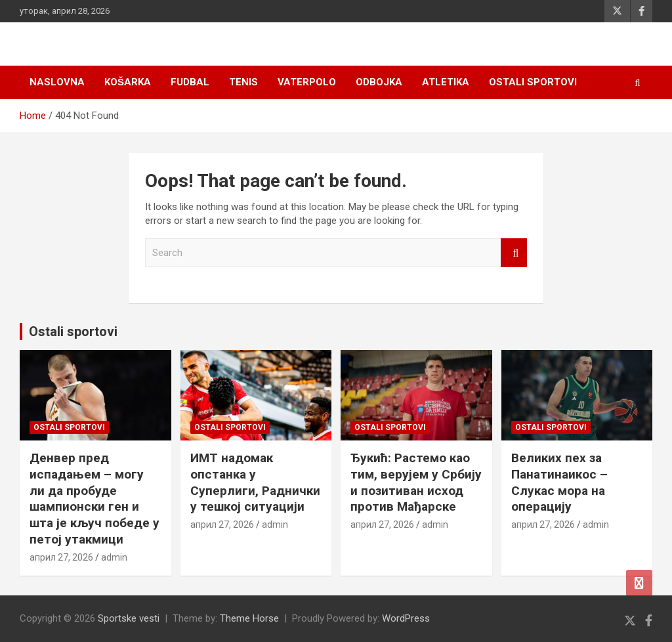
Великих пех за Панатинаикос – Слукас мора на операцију (559, 482)
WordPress (406, 618)
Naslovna (57, 82)
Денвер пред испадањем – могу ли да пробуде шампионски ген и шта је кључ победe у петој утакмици (94, 498)
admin (114, 557)
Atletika (446, 82)
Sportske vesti (129, 618)
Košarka (128, 82)
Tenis (243, 82)
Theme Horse (249, 618)
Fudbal (190, 82)
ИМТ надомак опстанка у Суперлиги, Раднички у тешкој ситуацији (255, 482)
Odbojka (379, 82)
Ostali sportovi (533, 82)
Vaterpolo (307, 82)
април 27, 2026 (61, 557)
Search (514, 253)
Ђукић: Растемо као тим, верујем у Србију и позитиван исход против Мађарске (416, 482)
